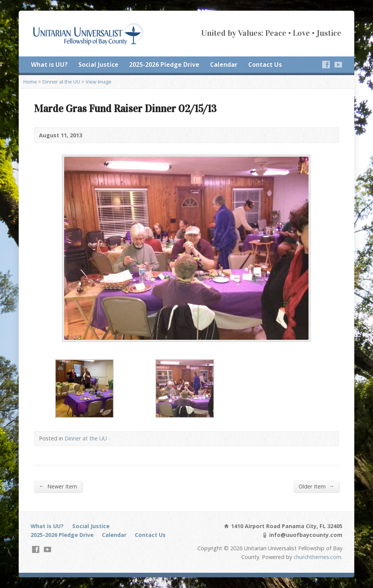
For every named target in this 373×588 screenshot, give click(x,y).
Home (30, 82)
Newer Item (58, 486)
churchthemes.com (317, 557)
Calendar (224, 64)
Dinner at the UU (61, 82)
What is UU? (49, 64)
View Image (98, 82)
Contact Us (265, 64)
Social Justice (98, 64)
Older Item (316, 486)
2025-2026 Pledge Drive (164, 64)
